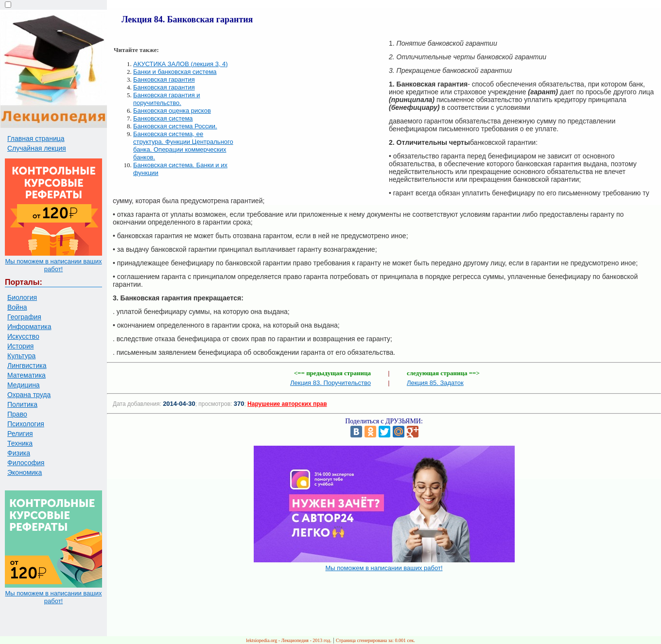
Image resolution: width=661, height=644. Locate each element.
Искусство (23, 336)
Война (17, 307)
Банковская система (163, 118)
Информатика (29, 327)
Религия (20, 434)
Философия (26, 463)
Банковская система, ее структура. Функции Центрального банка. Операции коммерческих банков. (183, 146)
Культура (21, 356)
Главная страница (36, 139)
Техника (20, 443)
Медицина (24, 385)
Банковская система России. (175, 126)
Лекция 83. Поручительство (330, 383)
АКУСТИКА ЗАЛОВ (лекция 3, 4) (181, 64)
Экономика (25, 472)
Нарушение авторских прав (287, 404)
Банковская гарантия (164, 79)
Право (17, 414)
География (24, 317)
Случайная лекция (37, 148)
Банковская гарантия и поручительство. (167, 99)
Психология (26, 424)
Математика (26, 375)
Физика (19, 453)
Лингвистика (27, 366)
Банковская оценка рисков (172, 111)
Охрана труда (29, 395)
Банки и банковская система (175, 72)
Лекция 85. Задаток (435, 383)
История (20, 346)
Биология (22, 297)
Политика (22, 404)
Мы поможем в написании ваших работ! (53, 265)
